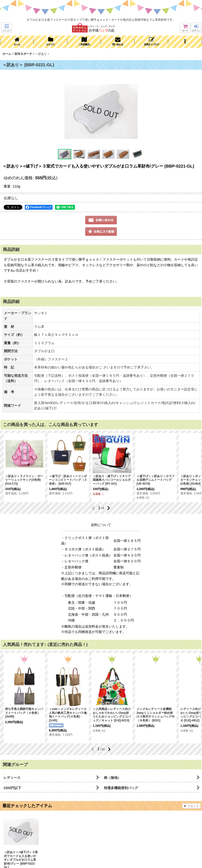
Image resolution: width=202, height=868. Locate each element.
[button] (7, 28)
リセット (191, 806)
